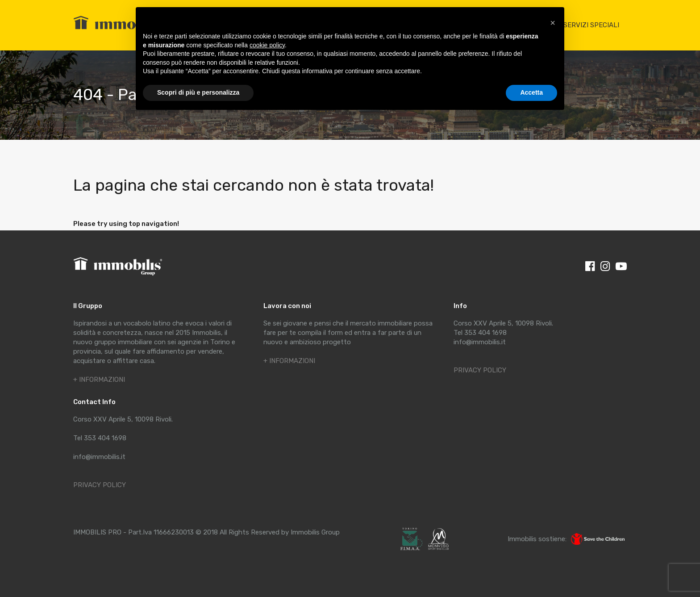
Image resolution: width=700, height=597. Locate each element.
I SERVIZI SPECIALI (590, 25)
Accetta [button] (531, 92)
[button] (553, 21)
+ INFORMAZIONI (99, 380)
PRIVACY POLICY (100, 485)
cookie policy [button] (267, 45)
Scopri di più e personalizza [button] (198, 92)
